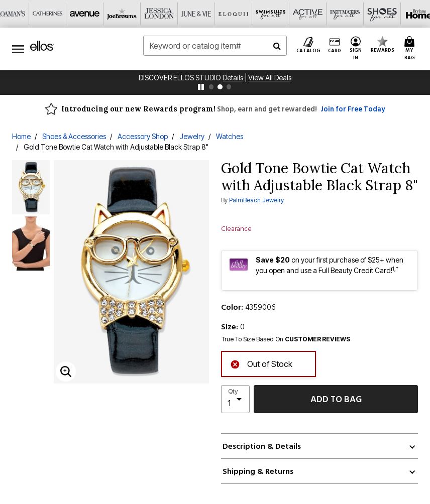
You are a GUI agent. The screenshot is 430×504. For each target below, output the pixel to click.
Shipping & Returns (258, 471)
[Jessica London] (159, 14)
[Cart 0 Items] (411, 49)
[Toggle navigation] (18, 49)
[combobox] (215, 46)
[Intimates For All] (345, 14)
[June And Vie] (196, 14)
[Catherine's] (48, 14)
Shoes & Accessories (74, 136)
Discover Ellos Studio (181, 78)
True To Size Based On (286, 339)
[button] (356, 49)
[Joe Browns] (122, 14)
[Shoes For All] (382, 14)
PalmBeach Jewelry (256, 200)
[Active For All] (308, 14)
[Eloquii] (234, 14)
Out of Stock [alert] (261, 363)
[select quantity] (235, 399)
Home (21, 136)
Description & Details (262, 446)
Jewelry (192, 136)
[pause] (201, 87)
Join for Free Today (353, 109)
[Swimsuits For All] (271, 14)
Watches (230, 136)
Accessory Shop (143, 136)
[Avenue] (85, 14)
